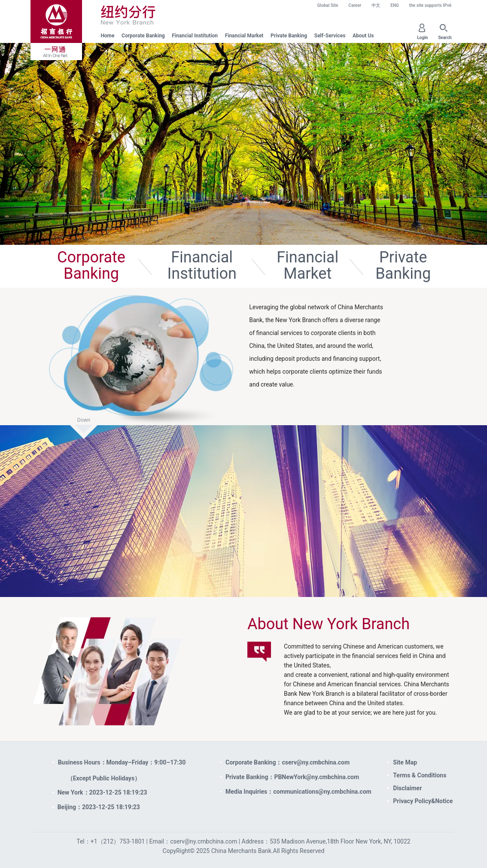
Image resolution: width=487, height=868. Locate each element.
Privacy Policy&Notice (423, 801)
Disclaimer (407, 788)
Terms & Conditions (420, 775)
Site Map (405, 762)
